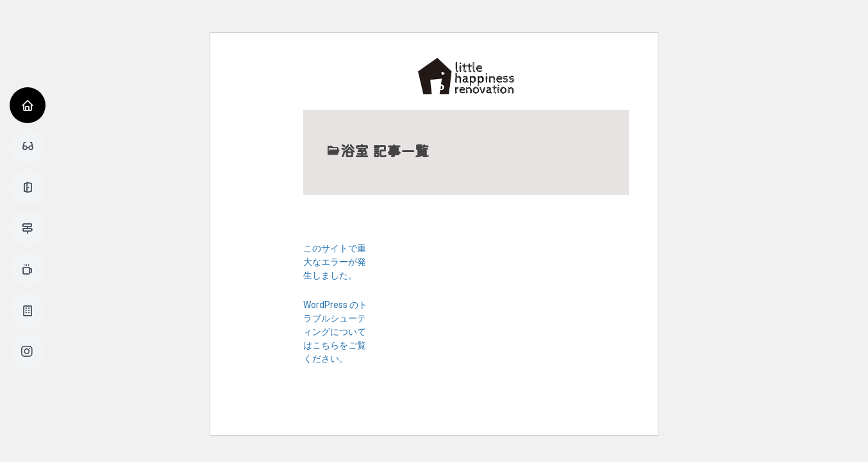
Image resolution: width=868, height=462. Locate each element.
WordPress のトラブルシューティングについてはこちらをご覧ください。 (335, 332)
